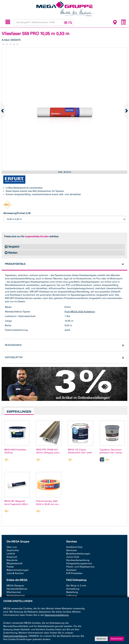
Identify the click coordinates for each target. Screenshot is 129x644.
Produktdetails (15, 264)
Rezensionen (13, 345)
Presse (10, 567)
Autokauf (71, 570)
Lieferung (72, 595)
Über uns (12, 547)
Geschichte (13, 550)
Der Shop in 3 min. (77, 586)
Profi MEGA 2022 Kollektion (80, 312)
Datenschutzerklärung (57, 615)
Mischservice (14, 592)
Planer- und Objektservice (80, 567)
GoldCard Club (74, 547)
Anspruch (12, 557)
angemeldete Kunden (37, 236)
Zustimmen (117, 639)
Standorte (12, 560)
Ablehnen (101, 639)
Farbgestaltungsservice (79, 563)
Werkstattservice (16, 595)
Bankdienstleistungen (78, 554)
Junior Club (73, 557)
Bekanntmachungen (18, 570)
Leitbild (11, 554)
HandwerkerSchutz (17, 589)
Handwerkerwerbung (78, 560)
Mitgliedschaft (14, 563)
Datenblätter (14, 357)
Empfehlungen (19, 412)
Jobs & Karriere (15, 573)
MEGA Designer (15, 586)
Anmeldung (73, 589)
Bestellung (72, 592)
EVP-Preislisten (74, 573)
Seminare (71, 550)
